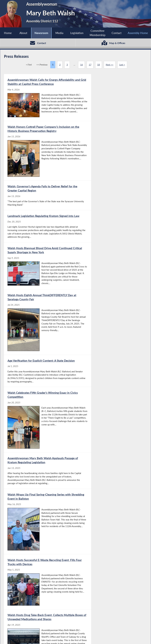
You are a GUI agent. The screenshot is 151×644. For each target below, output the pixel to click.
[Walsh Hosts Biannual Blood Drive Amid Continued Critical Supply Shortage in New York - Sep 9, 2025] (40, 193)
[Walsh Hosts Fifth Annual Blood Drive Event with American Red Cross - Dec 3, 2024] (40, 529)
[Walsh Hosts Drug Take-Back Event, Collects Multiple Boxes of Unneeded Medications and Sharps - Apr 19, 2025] (111, 367)
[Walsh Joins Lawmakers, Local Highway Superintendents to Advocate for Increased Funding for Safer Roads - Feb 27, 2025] (40, 423)
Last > (122, 65)
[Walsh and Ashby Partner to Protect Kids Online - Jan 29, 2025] (111, 423)
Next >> (110, 65)
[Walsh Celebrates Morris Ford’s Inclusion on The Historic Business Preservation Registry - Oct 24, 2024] (111, 529)
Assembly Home (138, 33)
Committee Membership (98, 33)
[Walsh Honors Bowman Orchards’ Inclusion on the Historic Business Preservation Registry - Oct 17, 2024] (40, 583)
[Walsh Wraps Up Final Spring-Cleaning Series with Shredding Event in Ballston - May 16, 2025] (111, 307)
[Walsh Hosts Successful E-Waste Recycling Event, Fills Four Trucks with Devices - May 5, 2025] (40, 367)
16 (81, 65)
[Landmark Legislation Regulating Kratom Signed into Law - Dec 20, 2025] (111, 146)
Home (8, 33)
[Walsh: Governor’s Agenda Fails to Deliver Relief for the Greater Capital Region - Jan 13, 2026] (40, 146)
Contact (117, 33)
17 (90, 65)
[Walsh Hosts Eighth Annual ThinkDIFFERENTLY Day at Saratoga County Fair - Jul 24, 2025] (111, 193)
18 (99, 65)
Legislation (77, 33)
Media (59, 33)
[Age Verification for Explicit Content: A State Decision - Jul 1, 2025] (40, 250)
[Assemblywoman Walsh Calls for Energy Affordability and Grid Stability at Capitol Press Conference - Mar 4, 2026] (40, 101)
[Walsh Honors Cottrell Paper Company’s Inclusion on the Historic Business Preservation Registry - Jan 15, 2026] (111, 101)
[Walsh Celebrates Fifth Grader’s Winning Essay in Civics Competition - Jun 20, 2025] (111, 250)
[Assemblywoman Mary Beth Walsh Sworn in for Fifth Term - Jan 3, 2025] (40, 474)
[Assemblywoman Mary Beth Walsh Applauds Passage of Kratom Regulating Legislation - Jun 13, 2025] (40, 307)
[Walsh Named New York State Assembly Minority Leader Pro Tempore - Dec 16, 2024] (111, 474)
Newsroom (41, 33)
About (23, 33)
